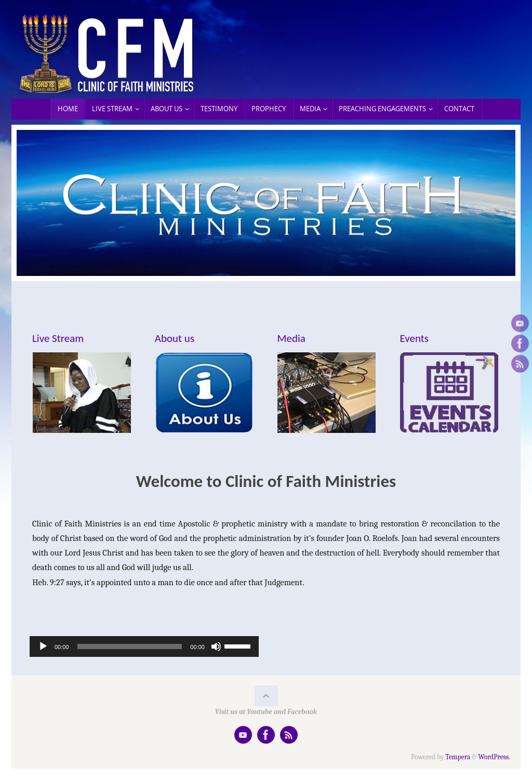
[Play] (43, 646)
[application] (144, 646)
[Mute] (216, 646)
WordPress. (495, 757)
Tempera (458, 757)
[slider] (130, 646)
